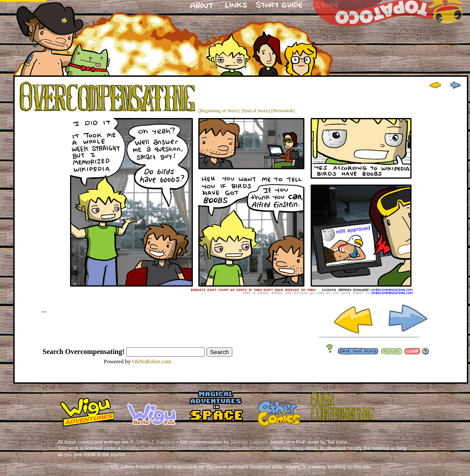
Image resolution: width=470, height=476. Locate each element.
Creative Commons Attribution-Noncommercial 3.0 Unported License (196, 448)
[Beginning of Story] (219, 110)
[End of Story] (256, 110)
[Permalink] (283, 110)
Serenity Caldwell (249, 442)
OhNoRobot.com (152, 362)
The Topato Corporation (83, 467)
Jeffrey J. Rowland (155, 442)
